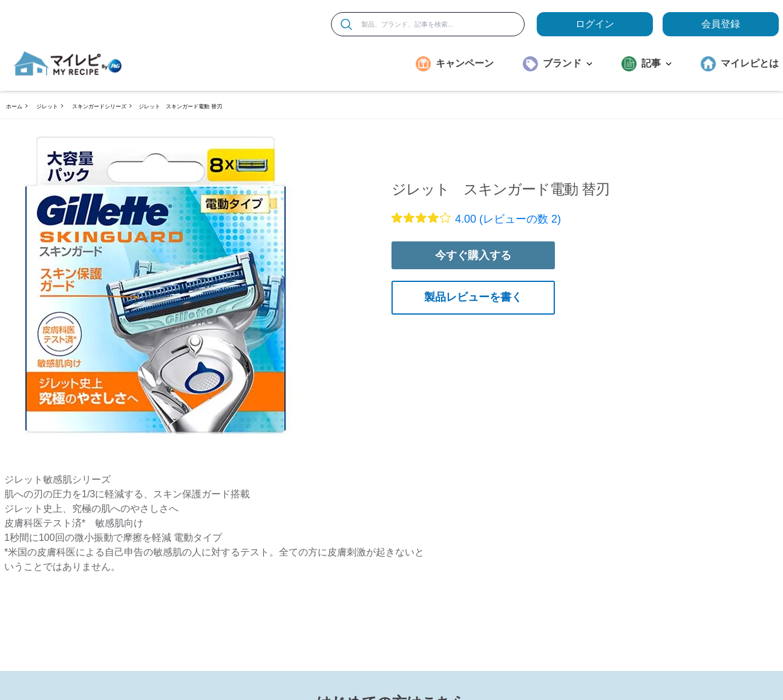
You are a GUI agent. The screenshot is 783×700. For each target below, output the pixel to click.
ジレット (47, 106)
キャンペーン (465, 63)
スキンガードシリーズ (99, 106)
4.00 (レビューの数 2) (508, 219)
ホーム (14, 106)
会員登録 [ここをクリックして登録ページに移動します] (721, 24)
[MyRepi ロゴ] (68, 64)
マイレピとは (750, 63)
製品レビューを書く (473, 297)
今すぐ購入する (473, 255)
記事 (657, 63)
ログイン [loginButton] (595, 24)
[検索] (346, 25)
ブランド (568, 63)
